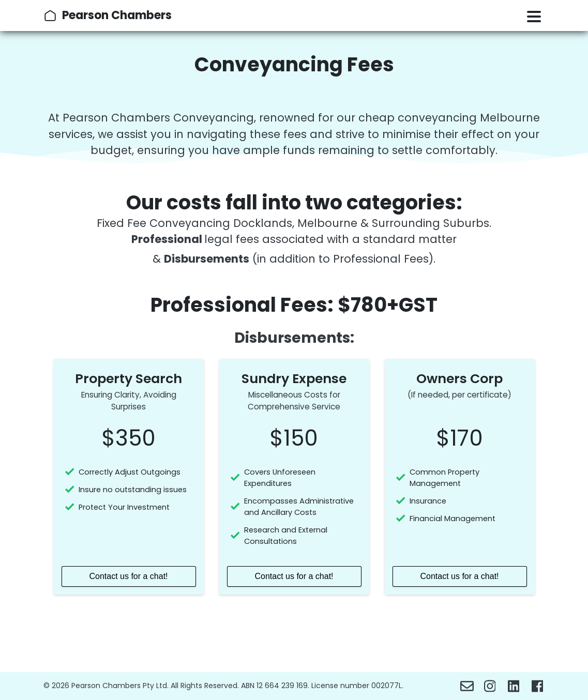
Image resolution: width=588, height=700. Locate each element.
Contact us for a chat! (128, 576)
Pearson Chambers (117, 15)
